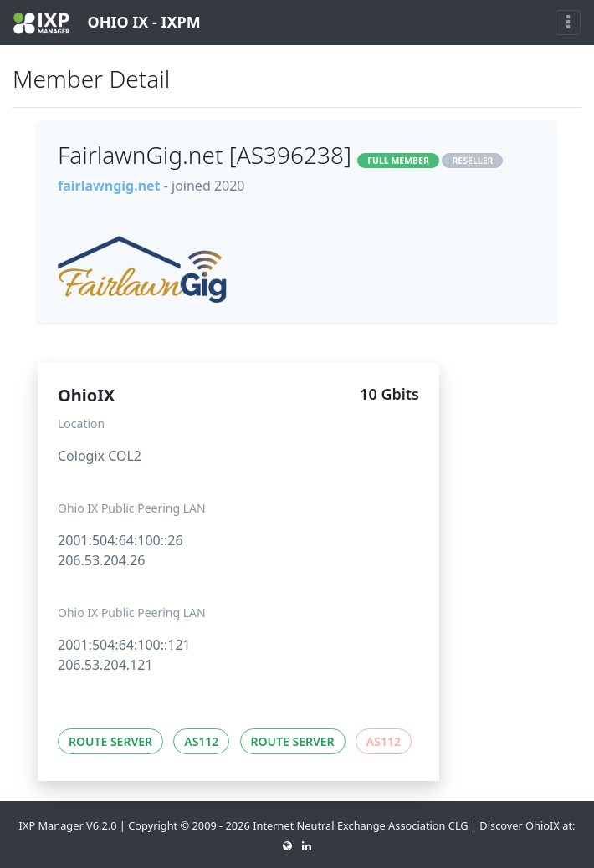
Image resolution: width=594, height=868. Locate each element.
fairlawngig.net (109, 186)
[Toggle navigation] (568, 23)
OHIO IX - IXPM (107, 23)
